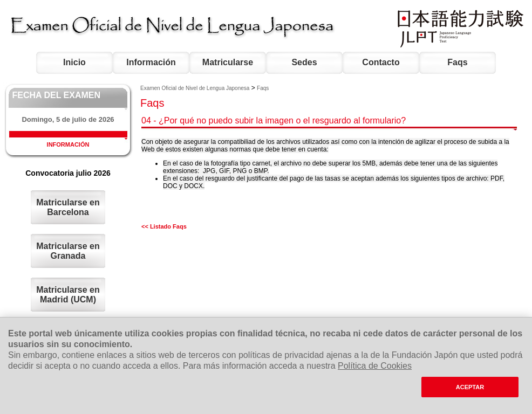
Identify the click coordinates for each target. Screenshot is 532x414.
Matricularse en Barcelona (68, 207)
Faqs (457, 62)
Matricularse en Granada (68, 251)
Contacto (381, 62)
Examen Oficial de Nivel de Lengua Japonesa (195, 88)
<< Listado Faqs (164, 226)
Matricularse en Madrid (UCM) (68, 295)
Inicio (74, 62)
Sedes (304, 62)
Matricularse (228, 62)
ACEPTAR (470, 387)
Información (151, 62)
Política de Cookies (375, 366)
